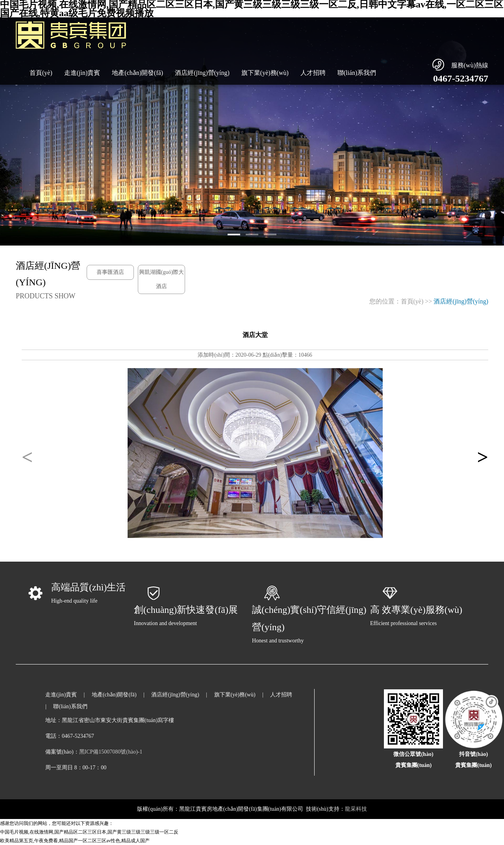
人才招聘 (313, 73)
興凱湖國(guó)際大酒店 (161, 279)
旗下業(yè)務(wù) (265, 73)
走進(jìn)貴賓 (82, 73)
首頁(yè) (41, 73)
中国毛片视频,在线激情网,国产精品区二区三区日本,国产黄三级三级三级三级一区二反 (89, 832)
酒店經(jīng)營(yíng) (202, 73)
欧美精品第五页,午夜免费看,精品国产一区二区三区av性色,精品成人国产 (75, 841)
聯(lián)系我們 (357, 73)
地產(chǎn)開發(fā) (137, 73)
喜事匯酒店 (110, 272)
